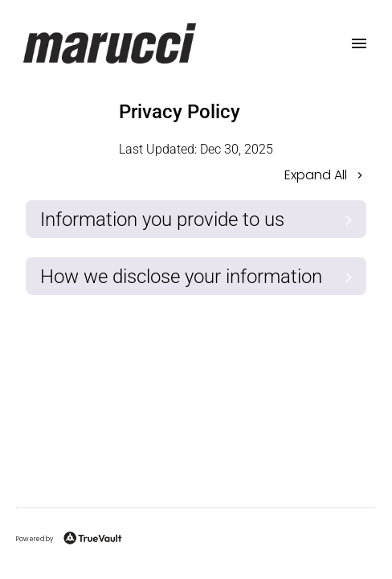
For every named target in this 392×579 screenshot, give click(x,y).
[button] (196, 177)
